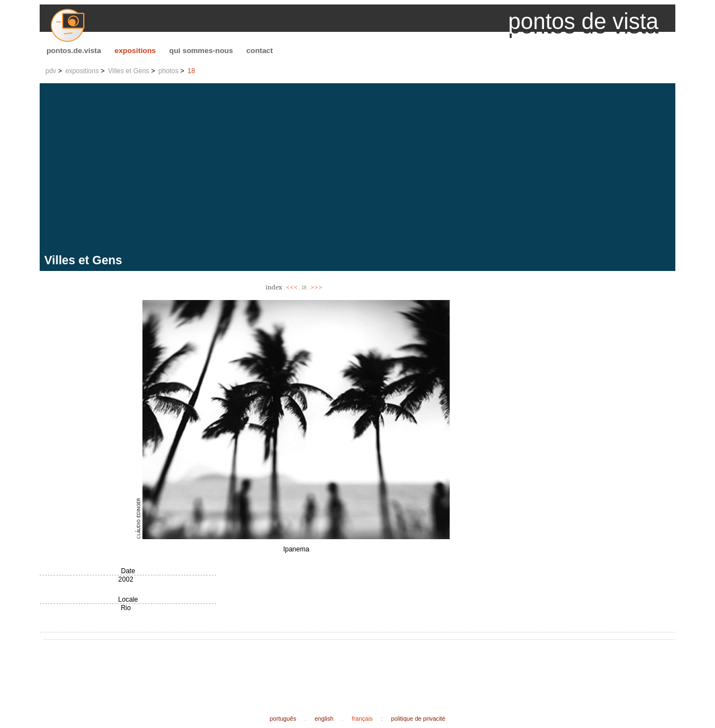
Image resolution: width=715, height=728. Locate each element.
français (362, 719)
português (283, 719)
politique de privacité (418, 719)
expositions (135, 51)
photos (168, 71)
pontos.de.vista (74, 51)
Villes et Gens (128, 71)
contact (259, 51)
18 (191, 71)
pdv (51, 71)
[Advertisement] (360, 170)
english (324, 719)
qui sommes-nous (201, 51)
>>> (316, 287)
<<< (292, 287)
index (274, 287)
